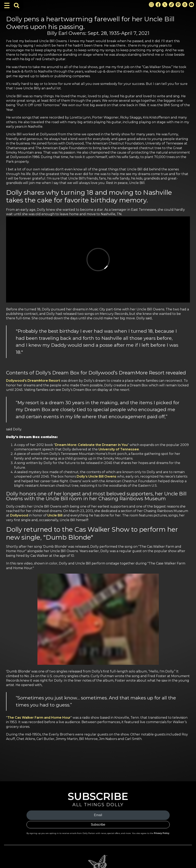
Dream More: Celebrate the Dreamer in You (91, 445)
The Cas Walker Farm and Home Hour (39, 718)
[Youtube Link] (191, 5)
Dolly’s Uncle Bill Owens (96, 476)
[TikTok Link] (171, 5)
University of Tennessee (119, 449)
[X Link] (165, 5)
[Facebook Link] (158, 5)
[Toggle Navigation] (7, 5)
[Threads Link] (185, 5)
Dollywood (19, 515)
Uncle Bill (55, 515)
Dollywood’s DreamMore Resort (33, 381)
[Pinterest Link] (178, 5)
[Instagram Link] (151, 5)
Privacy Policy (162, 833)
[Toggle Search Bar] (17, 5)
